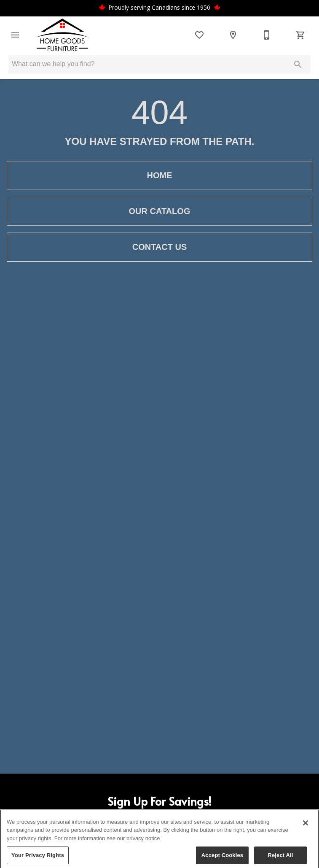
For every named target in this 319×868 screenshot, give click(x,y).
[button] (15, 35)
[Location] (233, 35)
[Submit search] (298, 64)
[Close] (306, 828)
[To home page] (62, 35)
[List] (199, 35)
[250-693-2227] (267, 35)
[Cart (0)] (300, 35)
